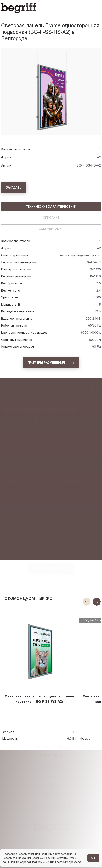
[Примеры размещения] (51, 363)
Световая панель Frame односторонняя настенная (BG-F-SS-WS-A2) (39, 699)
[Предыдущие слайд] (87, 602)
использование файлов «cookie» (23, 858)
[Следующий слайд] (97, 602)
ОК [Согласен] (93, 858)
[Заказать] (14, 188)
